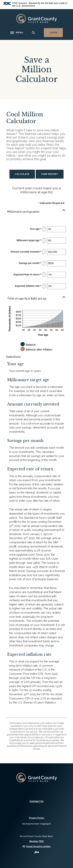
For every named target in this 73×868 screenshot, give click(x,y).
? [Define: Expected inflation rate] (44, 286)
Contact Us (36, 801)
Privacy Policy (37, 818)
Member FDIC (37, 841)
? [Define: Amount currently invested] (44, 252)
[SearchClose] (33, 33)
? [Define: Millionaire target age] (44, 240)
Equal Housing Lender (38, 846)
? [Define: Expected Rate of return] (44, 275)
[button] (36, 212)
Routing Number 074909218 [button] (36, 824)
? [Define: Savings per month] (44, 263)
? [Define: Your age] (44, 229)
